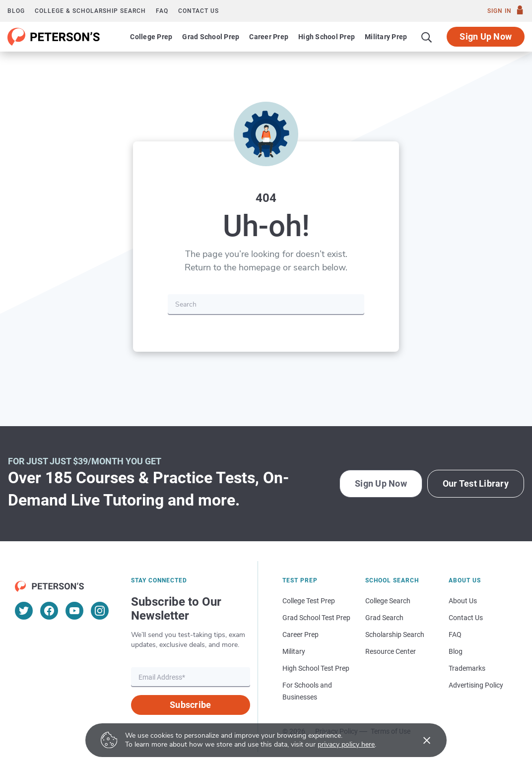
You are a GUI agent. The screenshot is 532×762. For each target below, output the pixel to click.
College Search (388, 601)
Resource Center (391, 651)
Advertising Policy (476, 685)
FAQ (162, 11)
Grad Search (384, 618)
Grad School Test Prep (316, 618)
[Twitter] (24, 611)
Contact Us (466, 618)
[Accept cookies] (420, 740)
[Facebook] (49, 611)
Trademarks (467, 668)
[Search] (427, 37)
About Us (463, 601)
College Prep (151, 37)
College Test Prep (309, 601)
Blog (16, 11)
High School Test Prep (316, 668)
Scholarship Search (395, 635)
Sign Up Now (486, 36)
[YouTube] (74, 611)
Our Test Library (476, 483)
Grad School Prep (211, 37)
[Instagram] (100, 611)
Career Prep (269, 37)
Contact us (199, 11)
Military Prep (386, 37)
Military (294, 651)
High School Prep (327, 37)
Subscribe (190, 705)
